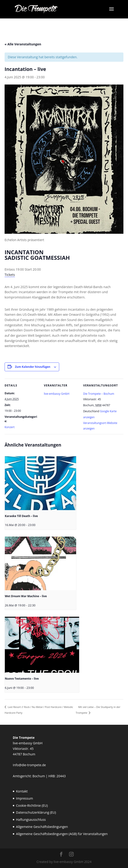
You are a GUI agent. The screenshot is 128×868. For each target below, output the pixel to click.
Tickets (10, 275)
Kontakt (22, 791)
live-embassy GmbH (57, 394)
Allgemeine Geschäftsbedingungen (42, 827)
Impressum (25, 798)
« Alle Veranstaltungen (23, 44)
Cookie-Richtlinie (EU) (32, 805)
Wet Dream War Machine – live (26, 596)
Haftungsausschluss (31, 820)
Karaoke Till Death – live (21, 516)
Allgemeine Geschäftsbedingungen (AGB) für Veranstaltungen (62, 834)
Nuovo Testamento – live (22, 679)
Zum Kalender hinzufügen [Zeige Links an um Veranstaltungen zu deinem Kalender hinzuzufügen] (33, 367)
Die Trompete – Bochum (99, 394)
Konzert (10, 427)
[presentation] (40, 483)
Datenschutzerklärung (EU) (36, 812)
